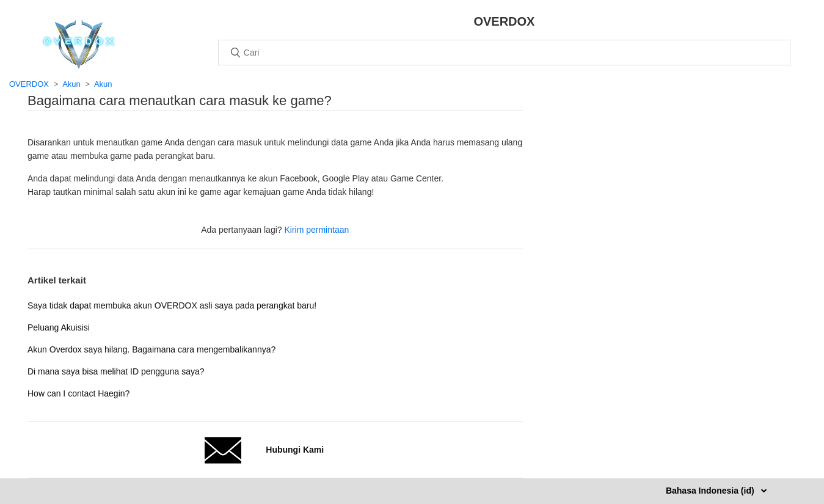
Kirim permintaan (316, 230)
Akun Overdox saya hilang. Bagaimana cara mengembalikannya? (151, 349)
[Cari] (504, 53)
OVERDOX (29, 84)
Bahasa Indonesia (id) (711, 491)
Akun (71, 84)
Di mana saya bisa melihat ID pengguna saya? (116, 371)
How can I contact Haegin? (78, 393)
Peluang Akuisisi (59, 327)
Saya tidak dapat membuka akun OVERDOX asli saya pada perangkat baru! (172, 305)
